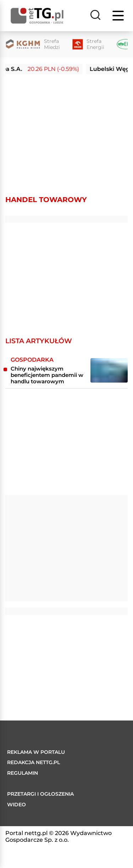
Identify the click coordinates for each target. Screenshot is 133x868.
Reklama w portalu (36, 752)
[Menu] (119, 16)
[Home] (37, 16)
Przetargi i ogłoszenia (40, 794)
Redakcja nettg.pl (34, 762)
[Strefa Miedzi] (33, 44)
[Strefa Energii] (88, 44)
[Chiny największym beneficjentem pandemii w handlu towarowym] (109, 370)
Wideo (16, 805)
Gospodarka (32, 360)
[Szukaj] (95, 16)
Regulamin (23, 773)
